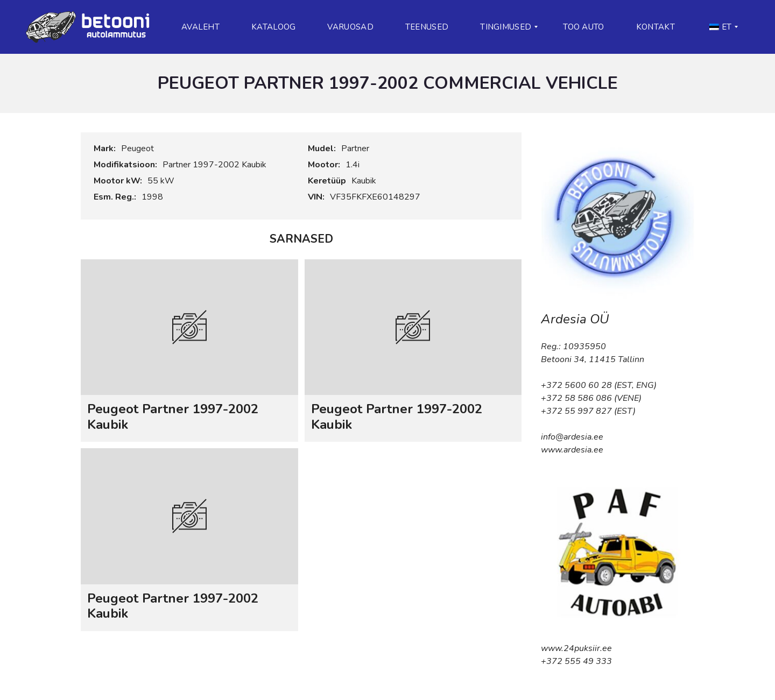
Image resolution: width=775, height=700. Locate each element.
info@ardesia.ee (572, 437)
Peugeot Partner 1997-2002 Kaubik (173, 417)
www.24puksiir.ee (576, 648)
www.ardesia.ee (572, 450)
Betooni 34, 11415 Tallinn (593, 359)
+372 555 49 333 (576, 661)
